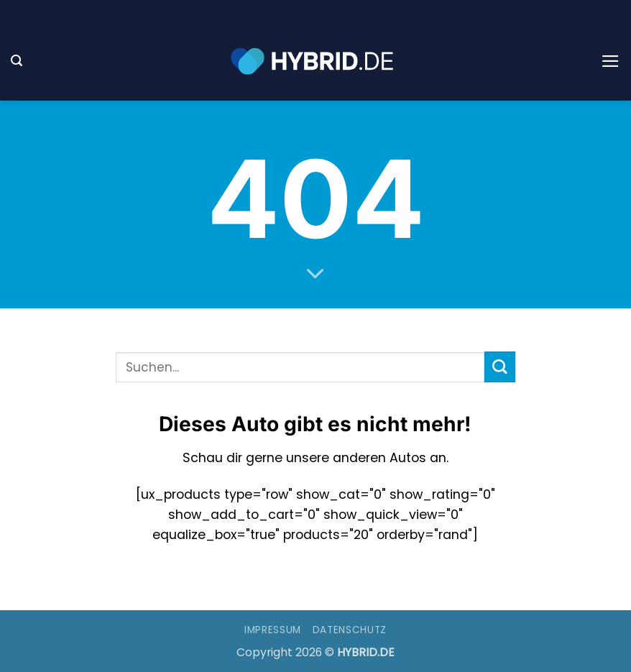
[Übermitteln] (500, 367)
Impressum (273, 630)
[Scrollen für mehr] (315, 275)
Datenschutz (350, 630)
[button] (17, 61)
